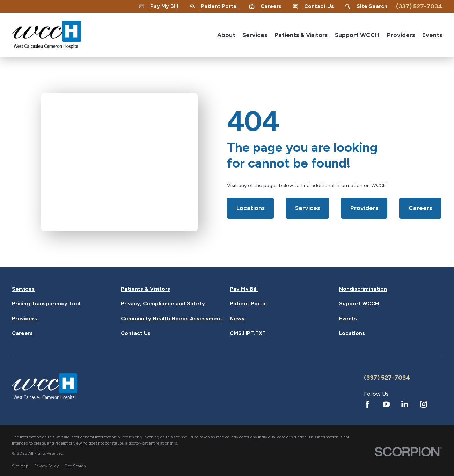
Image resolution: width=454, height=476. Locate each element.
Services (307, 208)
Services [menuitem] (255, 35)
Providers (364, 208)
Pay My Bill (244, 289)
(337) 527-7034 (419, 6)
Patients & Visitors (145, 289)
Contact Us (136, 333)
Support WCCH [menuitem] (357, 35)
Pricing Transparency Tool (46, 304)
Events (348, 319)
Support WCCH (359, 304)
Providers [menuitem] (401, 35)
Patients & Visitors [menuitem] (301, 35)
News (237, 319)
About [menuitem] (226, 35)
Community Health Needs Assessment (172, 319)
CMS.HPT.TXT (248, 333)
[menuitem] (20, 466)
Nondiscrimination (363, 289)
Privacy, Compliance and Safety (163, 304)
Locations (251, 208)
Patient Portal (248, 304)
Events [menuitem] (432, 35)
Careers (420, 208)
